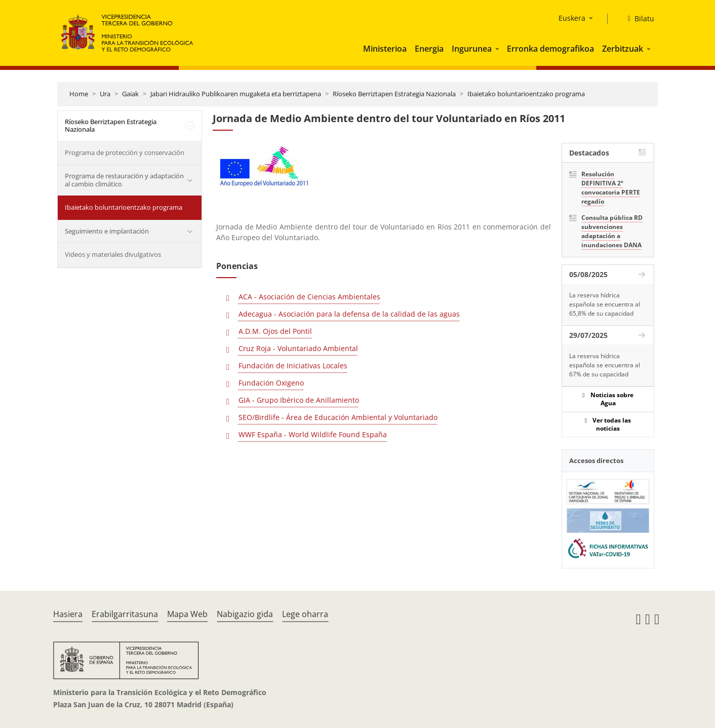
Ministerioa (385, 49)
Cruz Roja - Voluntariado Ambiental (298, 348)
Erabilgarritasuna (125, 614)
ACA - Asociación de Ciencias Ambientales (309, 297)
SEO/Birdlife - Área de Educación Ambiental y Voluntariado (338, 417)
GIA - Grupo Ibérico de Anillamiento (299, 400)
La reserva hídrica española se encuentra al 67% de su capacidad (605, 365)
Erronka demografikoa (550, 49)
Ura (105, 94)
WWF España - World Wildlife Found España (313, 434)
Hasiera (68, 614)
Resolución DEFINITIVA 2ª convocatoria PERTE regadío (611, 188)
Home (79, 94)
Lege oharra (305, 614)
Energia (429, 49)
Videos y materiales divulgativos (113, 254)
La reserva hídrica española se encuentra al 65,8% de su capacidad (605, 304)
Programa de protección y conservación (125, 152)
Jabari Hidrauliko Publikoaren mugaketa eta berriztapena (236, 94)
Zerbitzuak (623, 49)
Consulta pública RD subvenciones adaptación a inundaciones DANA (612, 231)
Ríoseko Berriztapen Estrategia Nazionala (394, 94)
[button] (498, 49)
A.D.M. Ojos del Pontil (275, 331)
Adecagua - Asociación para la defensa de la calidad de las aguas (349, 314)
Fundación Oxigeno (271, 383)
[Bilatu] (637, 19)
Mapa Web (187, 614)
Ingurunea (472, 49)
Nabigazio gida (245, 614)
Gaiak (130, 94)
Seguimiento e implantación (107, 231)
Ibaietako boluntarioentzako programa (526, 94)
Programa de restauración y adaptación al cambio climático (124, 180)
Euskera (572, 18)
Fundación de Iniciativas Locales (293, 366)
